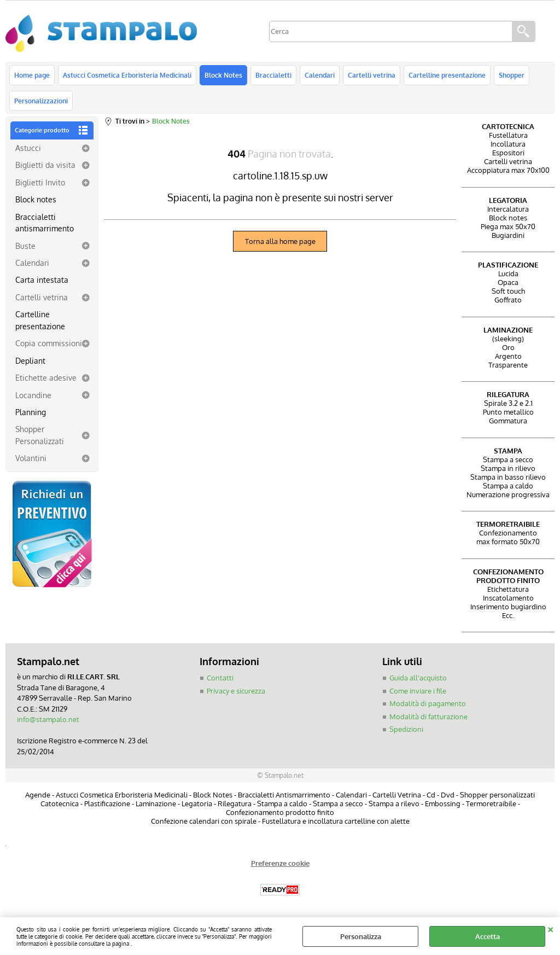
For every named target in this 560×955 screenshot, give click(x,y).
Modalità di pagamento (428, 703)
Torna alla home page (280, 241)
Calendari (320, 75)
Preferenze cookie (280, 863)
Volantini (31, 458)
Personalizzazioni (41, 101)
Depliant (30, 360)
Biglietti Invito (40, 182)
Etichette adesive (46, 377)
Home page (32, 75)
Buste (25, 246)
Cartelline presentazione (447, 75)
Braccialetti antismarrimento (45, 222)
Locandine (33, 395)
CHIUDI (550, 928)
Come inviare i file (418, 691)
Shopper (512, 75)
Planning (31, 412)
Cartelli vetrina (372, 75)
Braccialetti (273, 75)
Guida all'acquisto (418, 678)
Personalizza (361, 936)
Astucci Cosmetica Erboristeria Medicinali (127, 75)
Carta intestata (42, 279)
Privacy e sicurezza (236, 691)
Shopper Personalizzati (40, 435)
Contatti (220, 678)
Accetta (488, 936)
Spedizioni (406, 729)
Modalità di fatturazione (428, 717)
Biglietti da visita (45, 165)
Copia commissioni (49, 343)
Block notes (36, 199)
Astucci (28, 148)
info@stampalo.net (48, 719)
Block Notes (223, 75)
